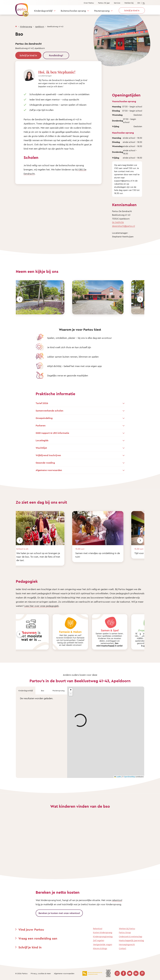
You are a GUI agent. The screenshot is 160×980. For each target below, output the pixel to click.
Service (117, 3)
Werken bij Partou (127, 929)
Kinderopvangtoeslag (103, 936)
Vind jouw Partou (31, 929)
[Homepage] (16, 26)
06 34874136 (118, 222)
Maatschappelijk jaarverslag (131, 940)
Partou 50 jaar (104, 3)
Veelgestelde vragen (103, 944)
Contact (123, 948)
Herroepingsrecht (127, 944)
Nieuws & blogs (100, 948)
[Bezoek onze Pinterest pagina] (142, 973)
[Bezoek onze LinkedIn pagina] (136, 973)
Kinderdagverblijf (43, 11)
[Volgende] (140, 299)
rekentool (117, 900)
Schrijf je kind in (28, 55)
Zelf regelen (99, 940)
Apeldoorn (40, 26)
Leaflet (118, 777)
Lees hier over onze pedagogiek (41, 606)
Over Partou (89, 3)
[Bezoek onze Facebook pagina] (123, 973)
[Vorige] (20, 299)
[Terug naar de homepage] (21, 8)
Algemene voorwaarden (64, 973)
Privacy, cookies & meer (41, 973)
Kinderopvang (26, 26)
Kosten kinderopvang (103, 932)
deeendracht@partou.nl (123, 226)
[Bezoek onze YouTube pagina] (130, 973)
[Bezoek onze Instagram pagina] (117, 973)
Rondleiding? (56, 55)
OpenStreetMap (130, 777)
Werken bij (129, 3)
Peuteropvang (102, 11)
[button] (71, 690)
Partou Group (125, 932)
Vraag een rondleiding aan (38, 938)
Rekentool (98, 929)
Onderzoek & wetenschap (130, 936)
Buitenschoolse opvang (73, 11)
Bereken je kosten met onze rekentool (59, 913)
